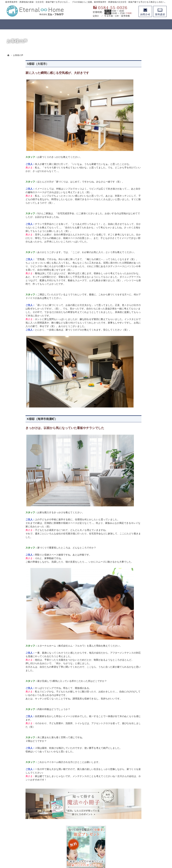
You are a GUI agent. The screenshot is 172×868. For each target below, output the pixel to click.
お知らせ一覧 (137, 297)
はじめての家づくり (141, 222)
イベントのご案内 (140, 229)
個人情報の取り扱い (141, 314)
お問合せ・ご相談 (140, 290)
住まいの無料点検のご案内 (144, 270)
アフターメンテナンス (142, 263)
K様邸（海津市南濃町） (22, 419)
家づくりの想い (139, 177)
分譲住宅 (135, 215)
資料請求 (160, 11)
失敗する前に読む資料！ (143, 283)
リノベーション (139, 208)
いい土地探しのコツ (141, 235)
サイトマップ (137, 321)
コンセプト (136, 164)
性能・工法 (136, 184)
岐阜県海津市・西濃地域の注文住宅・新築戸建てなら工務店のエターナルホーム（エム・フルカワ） (82, 853)
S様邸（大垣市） (18, 64)
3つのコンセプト (139, 170)
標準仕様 (135, 191)
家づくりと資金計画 (141, 242)
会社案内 (135, 277)
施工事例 (135, 249)
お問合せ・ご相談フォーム (146, 833)
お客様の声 (136, 256)
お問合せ (145, 11)
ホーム (134, 157)
